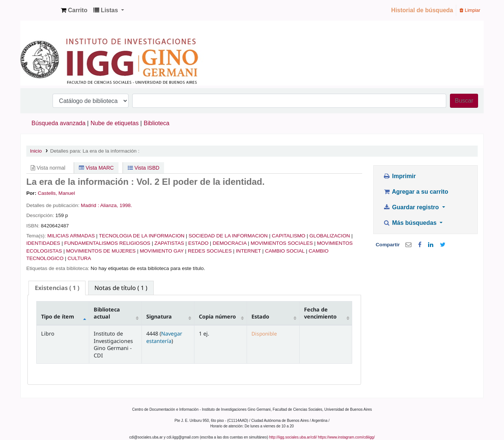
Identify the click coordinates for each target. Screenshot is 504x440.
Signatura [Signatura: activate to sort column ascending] (159, 316)
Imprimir (399, 176)
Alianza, (109, 205)
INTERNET (248, 251)
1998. (126, 205)
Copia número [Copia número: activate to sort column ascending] (217, 316)
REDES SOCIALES (210, 251)
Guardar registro (412, 207)
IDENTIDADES (43, 243)
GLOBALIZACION (330, 236)
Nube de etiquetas (115, 123)
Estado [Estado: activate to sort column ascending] (260, 316)
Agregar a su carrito (415, 192)
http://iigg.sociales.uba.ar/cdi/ (293, 437)
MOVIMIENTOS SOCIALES (282, 243)
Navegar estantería (164, 337)
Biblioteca (156, 123)
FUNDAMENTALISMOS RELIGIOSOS (107, 243)
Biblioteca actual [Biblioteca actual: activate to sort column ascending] (107, 313)
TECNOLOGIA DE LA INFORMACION (142, 236)
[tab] (57, 288)
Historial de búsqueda (422, 10)
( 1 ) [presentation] (57, 288)
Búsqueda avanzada (59, 123)
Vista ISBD (143, 168)
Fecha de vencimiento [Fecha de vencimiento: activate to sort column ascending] (320, 313)
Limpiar (470, 10)
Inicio (36, 151)
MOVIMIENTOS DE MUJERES (101, 251)
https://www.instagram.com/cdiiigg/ (346, 437)
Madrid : (90, 205)
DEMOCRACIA (229, 243)
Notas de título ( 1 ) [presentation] (121, 288)
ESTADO (198, 243)
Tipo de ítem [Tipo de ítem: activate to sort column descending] (58, 316)
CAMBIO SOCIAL (285, 251)
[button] (74, 10)
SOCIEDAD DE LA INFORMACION (228, 236)
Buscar (464, 101)
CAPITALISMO (288, 236)
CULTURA (79, 258)
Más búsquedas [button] (410, 223)
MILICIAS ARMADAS (71, 236)
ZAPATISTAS (169, 243)
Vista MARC (96, 168)
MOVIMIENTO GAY (162, 251)
